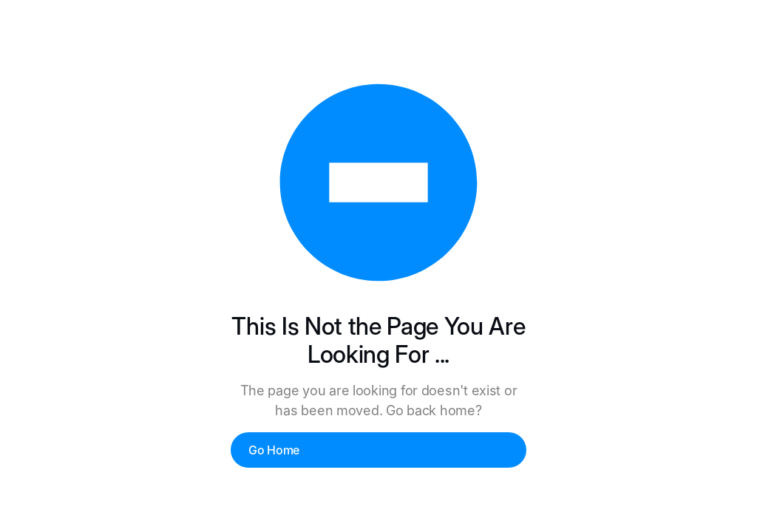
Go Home (274, 450)
